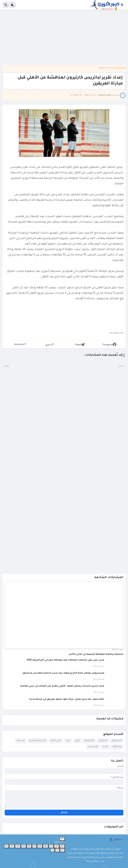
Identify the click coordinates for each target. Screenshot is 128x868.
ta (7, 846)
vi (52, 850)
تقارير (77, 741)
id (34, 846)
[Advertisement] (64, 40)
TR (62, 839)
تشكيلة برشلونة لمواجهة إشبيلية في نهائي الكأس (96, 654)
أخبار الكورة (104, 68)
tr (57, 850)
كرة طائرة (117, 747)
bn (62, 846)
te (62, 850)
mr (18, 846)
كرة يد (105, 747)
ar (51, 846)
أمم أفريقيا (89, 741)
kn (29, 846)
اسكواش (103, 741)
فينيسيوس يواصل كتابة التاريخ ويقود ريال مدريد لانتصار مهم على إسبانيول (63, 673)
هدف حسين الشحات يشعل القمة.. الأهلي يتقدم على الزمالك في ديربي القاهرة (62, 686)
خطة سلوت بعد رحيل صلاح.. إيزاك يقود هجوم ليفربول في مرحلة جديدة (67, 699)
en (57, 846)
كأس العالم (56, 741)
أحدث (121, 366)
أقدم (7, 366)
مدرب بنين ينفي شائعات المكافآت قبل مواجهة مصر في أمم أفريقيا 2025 (65, 660)
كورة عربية (93, 747)
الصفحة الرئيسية (118, 68)
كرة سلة (21, 741)
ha (40, 846)
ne (12, 846)
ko (24, 846)
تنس (68, 741)
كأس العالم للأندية (38, 741)
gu (46, 846)
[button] (123, 5)
